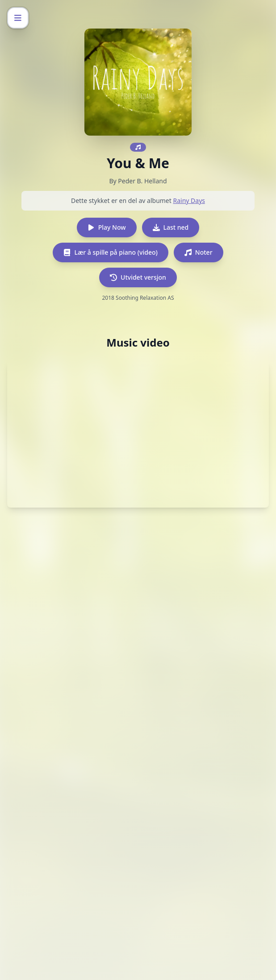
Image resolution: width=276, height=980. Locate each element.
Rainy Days (189, 201)
